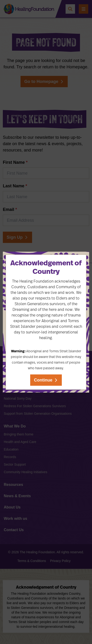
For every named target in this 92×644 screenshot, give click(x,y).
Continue (43, 380)
